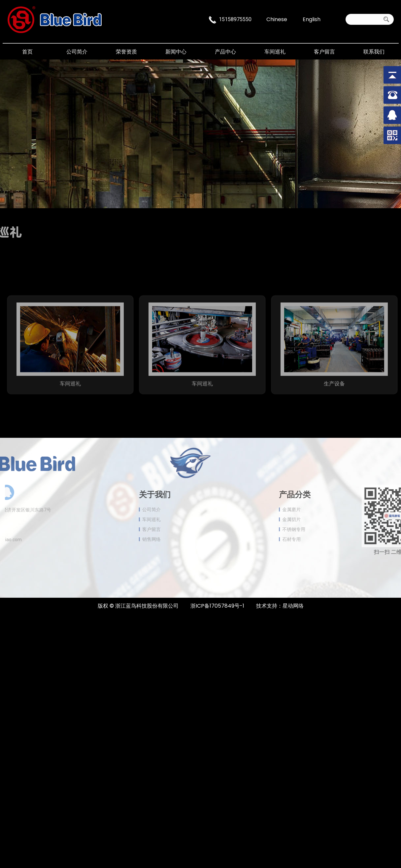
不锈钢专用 (309, 529)
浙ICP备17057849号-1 (217, 606)
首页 (27, 52)
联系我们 (374, 52)
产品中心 (225, 52)
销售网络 (137, 539)
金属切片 (306, 519)
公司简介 (77, 52)
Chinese (277, 19)
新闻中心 (176, 52)
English (312, 19)
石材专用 (306, 539)
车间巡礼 (275, 52)
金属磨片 (306, 509)
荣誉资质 (126, 52)
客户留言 (324, 52)
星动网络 (293, 606)
